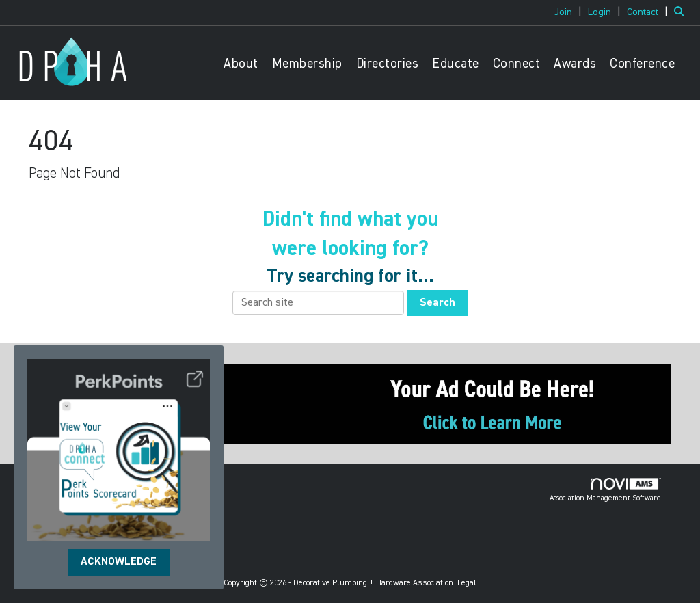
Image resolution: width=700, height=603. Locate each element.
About (241, 64)
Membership (307, 64)
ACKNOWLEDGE (119, 562)
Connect (517, 64)
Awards (575, 64)
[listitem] (570, 12)
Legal (467, 583)
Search (437, 303)
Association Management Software (605, 490)
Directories (388, 64)
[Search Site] (682, 12)
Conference (642, 64)
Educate (456, 64)
